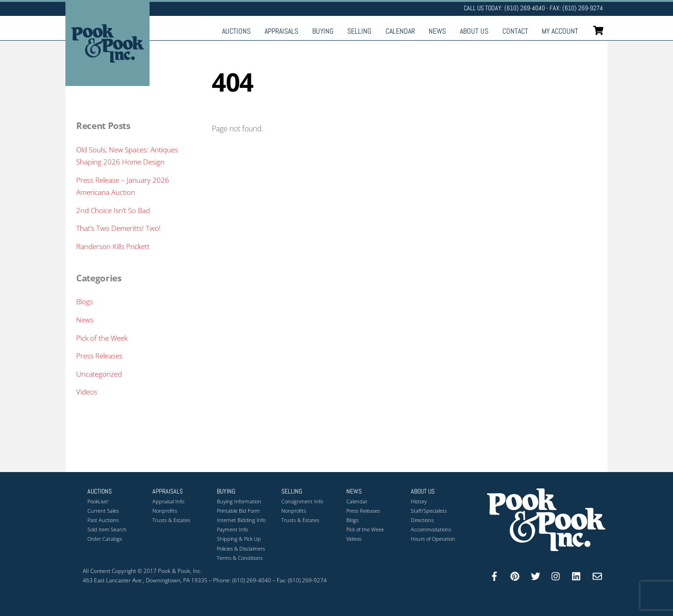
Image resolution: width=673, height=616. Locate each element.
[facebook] (494, 575)
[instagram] (556, 575)
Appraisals (281, 31)
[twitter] (536, 575)
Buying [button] (226, 491)
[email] (597, 575)
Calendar (400, 31)
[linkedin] (577, 575)
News (437, 31)
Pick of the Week (102, 338)
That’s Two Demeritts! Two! (118, 228)
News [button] (354, 491)
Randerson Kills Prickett (113, 246)
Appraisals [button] (168, 491)
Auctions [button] (100, 491)
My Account (560, 31)
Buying (323, 31)
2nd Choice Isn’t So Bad (113, 210)
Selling (359, 31)
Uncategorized (99, 374)
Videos (87, 392)
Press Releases (99, 356)
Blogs (85, 301)
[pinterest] (515, 575)
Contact (515, 31)
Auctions (236, 31)
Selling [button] (292, 491)
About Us (474, 31)
